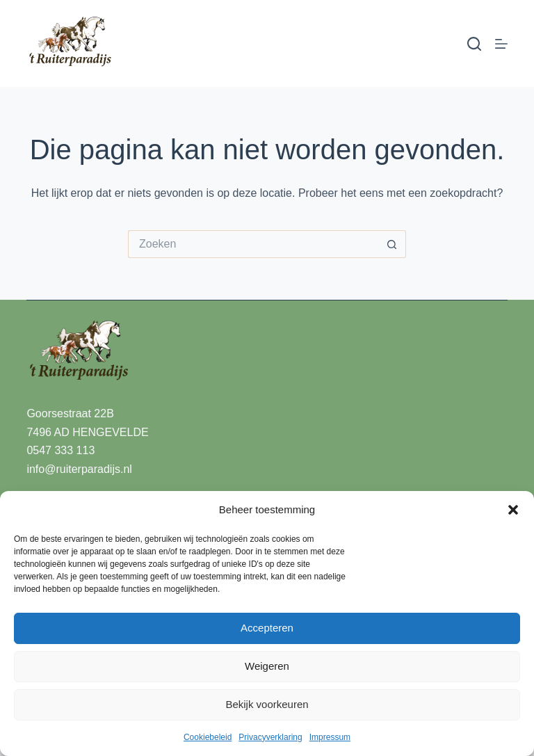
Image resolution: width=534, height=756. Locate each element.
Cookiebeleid (208, 737)
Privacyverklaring (270, 737)
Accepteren (267, 628)
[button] (513, 510)
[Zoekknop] (392, 244)
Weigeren (267, 666)
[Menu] (501, 44)
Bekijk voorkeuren (267, 704)
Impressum (330, 737)
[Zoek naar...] (253, 244)
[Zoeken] (474, 44)
